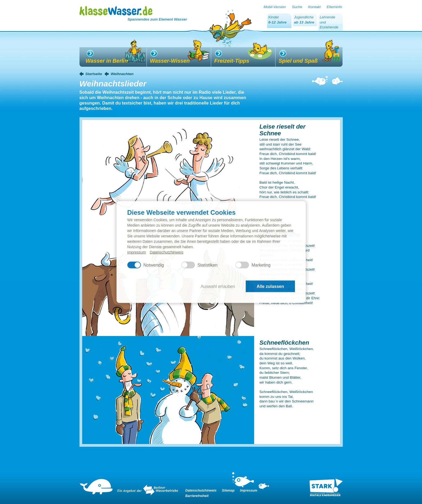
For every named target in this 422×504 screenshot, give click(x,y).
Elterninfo (334, 7)
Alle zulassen (270, 286)
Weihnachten (122, 74)
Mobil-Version (275, 7)
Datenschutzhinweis (167, 252)
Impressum (137, 252)
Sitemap (228, 490)
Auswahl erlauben (218, 286)
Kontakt (314, 7)
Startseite (94, 74)
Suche (297, 7)
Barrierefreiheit (197, 496)
